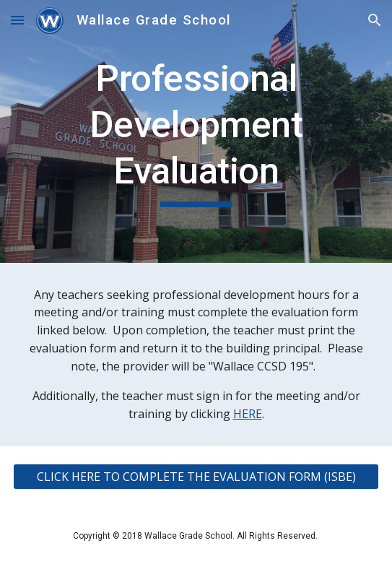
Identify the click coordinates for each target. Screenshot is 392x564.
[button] (17, 20)
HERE (248, 414)
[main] (196, 131)
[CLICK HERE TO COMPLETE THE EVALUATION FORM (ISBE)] (196, 477)
